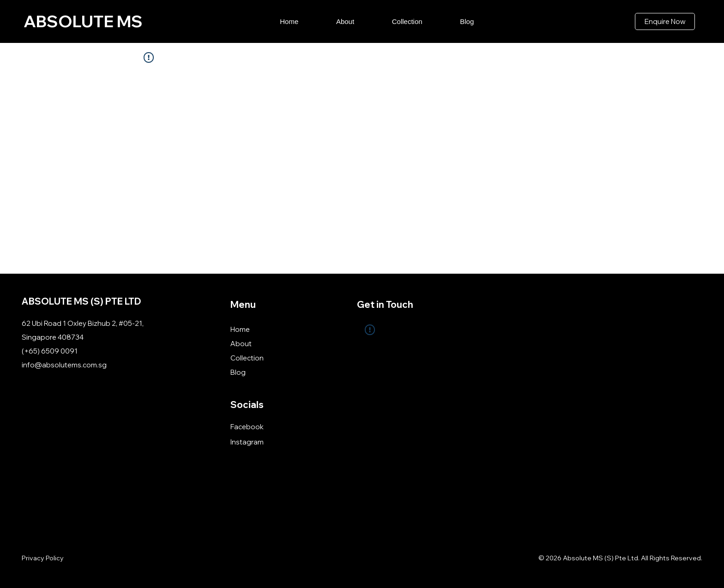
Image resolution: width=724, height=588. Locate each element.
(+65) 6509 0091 (50, 351)
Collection (247, 358)
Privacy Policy (43, 558)
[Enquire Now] (665, 21)
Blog (238, 372)
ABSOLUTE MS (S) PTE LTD (81, 301)
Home (240, 329)
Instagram (247, 442)
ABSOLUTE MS (83, 21)
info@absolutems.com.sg (64, 365)
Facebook (247, 427)
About (241, 344)
